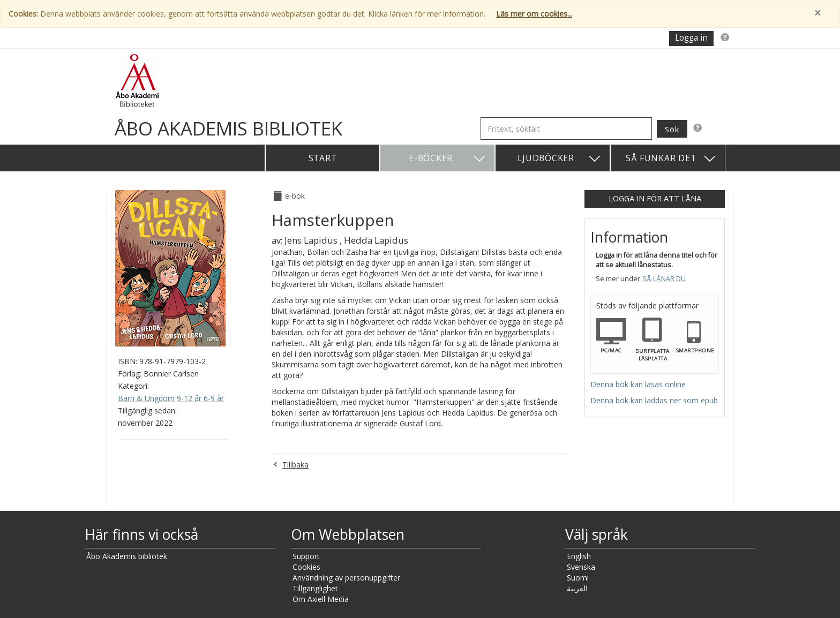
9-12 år (189, 398)
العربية (577, 588)
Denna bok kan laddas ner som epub (654, 400)
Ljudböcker (560, 159)
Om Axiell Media (321, 599)
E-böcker (448, 159)
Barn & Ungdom (146, 398)
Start (323, 158)
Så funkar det (671, 159)
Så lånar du (664, 279)
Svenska (581, 567)
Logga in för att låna (655, 198)
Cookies (306, 567)
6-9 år (214, 398)
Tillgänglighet (315, 588)
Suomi (578, 578)
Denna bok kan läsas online (638, 384)
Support (306, 556)
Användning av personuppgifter (346, 578)
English (579, 556)
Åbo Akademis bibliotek (127, 556)
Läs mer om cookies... (534, 14)
